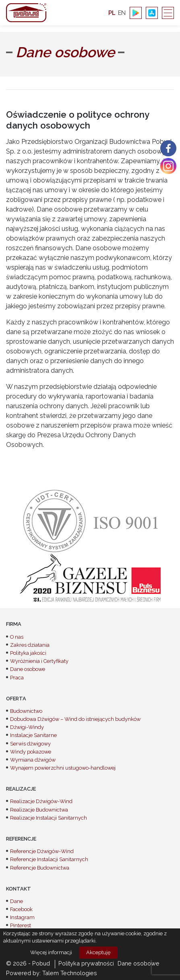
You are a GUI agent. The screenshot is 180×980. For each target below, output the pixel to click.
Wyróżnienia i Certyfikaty (39, 661)
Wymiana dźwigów (33, 760)
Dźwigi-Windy (27, 727)
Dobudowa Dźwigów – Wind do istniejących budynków (75, 719)
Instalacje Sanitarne (33, 735)
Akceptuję (98, 952)
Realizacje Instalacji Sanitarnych (49, 818)
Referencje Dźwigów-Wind (42, 851)
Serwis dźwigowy (30, 744)
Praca (17, 678)
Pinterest (21, 925)
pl (112, 13)
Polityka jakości (28, 653)
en (122, 13)
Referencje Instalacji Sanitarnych (49, 859)
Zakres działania (30, 645)
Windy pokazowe (31, 752)
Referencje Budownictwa (40, 868)
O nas (17, 637)
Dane (17, 901)
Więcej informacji (51, 952)
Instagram (22, 917)
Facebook (21, 909)
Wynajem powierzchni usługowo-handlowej (63, 768)
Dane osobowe (28, 669)
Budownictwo (26, 711)
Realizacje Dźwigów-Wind (41, 801)
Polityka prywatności (86, 963)
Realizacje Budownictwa (39, 810)
